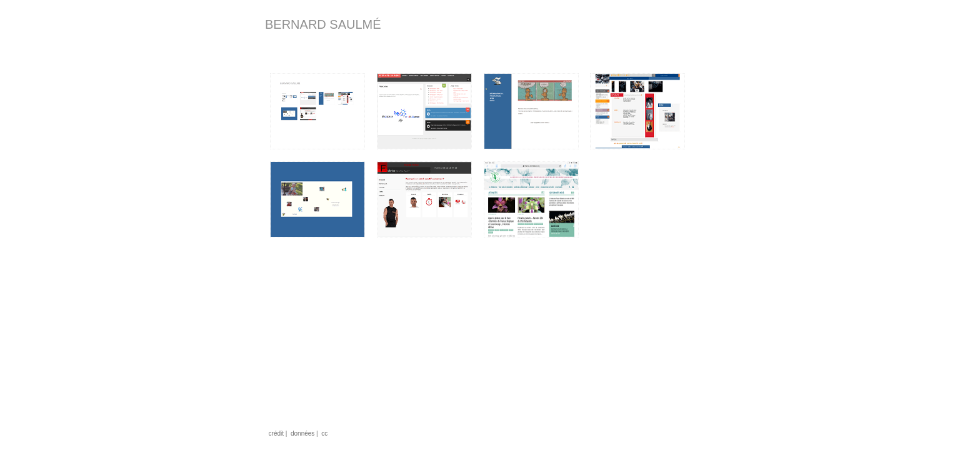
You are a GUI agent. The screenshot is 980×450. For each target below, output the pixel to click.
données (302, 433)
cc (324, 433)
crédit (276, 433)
